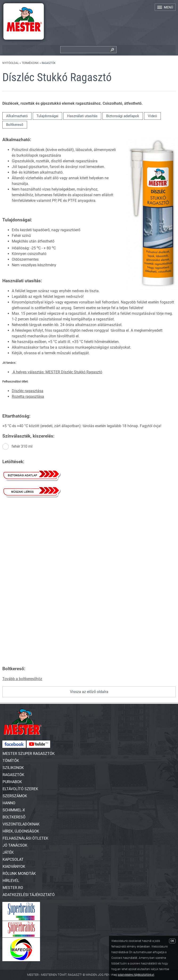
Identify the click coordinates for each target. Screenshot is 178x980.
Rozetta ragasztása (28, 396)
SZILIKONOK (13, 768)
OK (172, 941)
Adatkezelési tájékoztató (29, 895)
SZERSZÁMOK (15, 796)
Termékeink (30, 63)
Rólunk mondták (19, 874)
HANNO (9, 803)
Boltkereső (15, 125)
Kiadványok (14, 866)
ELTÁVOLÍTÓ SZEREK (20, 789)
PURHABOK (12, 782)
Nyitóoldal (11, 63)
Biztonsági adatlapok (123, 116)
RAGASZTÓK (13, 775)
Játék (8, 852)
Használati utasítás (82, 116)
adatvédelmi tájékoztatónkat (136, 975)
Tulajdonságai (47, 116)
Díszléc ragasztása (28, 391)
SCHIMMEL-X (14, 810)
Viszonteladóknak (21, 824)
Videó (152, 116)
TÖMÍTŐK (11, 761)
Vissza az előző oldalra (89, 692)
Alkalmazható (17, 116)
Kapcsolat (13, 859)
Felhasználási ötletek (25, 838)
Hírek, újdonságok (21, 831)
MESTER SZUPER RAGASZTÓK (29, 754)
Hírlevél (11, 881)
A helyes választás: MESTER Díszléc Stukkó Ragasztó (57, 372)
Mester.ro (13, 888)
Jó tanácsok (15, 845)
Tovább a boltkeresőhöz (22, 679)
